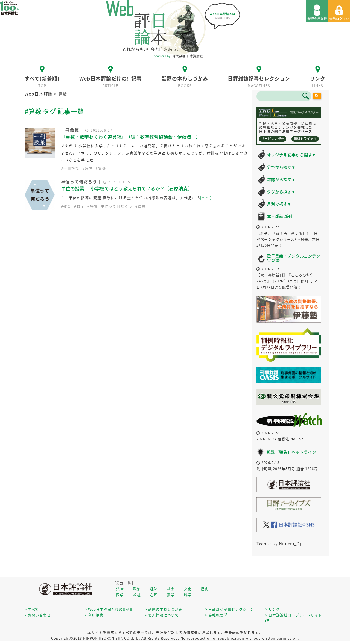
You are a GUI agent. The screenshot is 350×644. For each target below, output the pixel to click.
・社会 (169, 589)
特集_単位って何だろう (111, 206)
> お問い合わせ (38, 615)
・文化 (186, 589)
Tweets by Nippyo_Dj (279, 543)
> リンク (273, 609)
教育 (67, 206)
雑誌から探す (281, 179)
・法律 (118, 589)
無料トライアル (305, 139)
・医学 (118, 595)
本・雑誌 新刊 (280, 216)
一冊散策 (71, 168)
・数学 (169, 595)
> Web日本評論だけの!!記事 (109, 609)
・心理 (152, 595)
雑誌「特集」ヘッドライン (291, 452)
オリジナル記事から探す (291, 155)
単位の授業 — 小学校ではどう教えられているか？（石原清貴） (127, 188)
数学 (89, 168)
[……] (99, 160)
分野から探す (281, 167)
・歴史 (203, 589)
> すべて (32, 609)
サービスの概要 (273, 139)
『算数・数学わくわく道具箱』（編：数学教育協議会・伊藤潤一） (131, 137)
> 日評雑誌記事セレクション (230, 609)
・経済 (152, 589)
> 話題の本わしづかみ (164, 609)
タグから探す (281, 192)
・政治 (135, 589)
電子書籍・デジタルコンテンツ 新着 (294, 258)
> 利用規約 (94, 615)
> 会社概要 (216, 615)
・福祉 (135, 595)
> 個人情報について (162, 615)
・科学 (186, 595)
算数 (102, 168)
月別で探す (279, 204)
